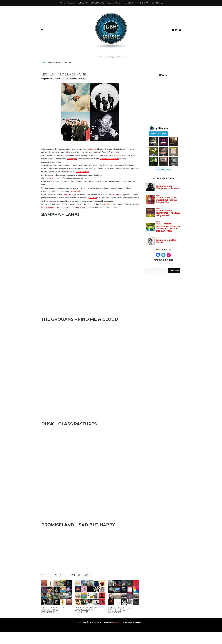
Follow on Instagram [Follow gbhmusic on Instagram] (158, 134)
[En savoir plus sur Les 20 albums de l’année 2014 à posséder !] (90, 592)
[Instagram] (180, 30)
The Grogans (72, 159)
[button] (42, 30)
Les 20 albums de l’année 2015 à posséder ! (120, 610)
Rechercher (174, 271)
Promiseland (69, 195)
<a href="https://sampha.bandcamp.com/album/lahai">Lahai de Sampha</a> (90, 265)
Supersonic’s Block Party (109, 159)
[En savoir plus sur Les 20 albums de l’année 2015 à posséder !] (124, 592)
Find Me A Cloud (82, 172)
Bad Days (82, 208)
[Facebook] (173, 30)
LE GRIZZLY (118, 622)
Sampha (93, 149)
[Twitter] (176, 30)
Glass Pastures (75, 191)
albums (66, 79)
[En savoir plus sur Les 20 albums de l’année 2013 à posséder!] (57, 592)
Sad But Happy (109, 204)
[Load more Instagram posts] (163, 169)
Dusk (51, 178)
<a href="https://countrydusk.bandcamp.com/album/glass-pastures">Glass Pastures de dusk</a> (90, 473)
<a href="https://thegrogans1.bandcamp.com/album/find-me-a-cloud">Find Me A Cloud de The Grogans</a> (90, 370)
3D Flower (93, 198)
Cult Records (116, 195)
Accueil (44, 63)
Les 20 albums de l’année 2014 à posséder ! (86, 610)
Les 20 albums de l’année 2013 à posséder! (53, 610)
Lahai (119, 155)
